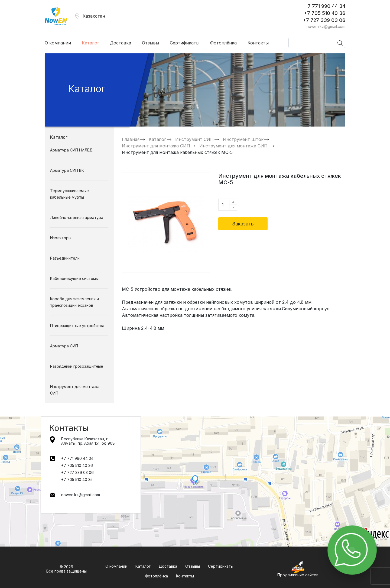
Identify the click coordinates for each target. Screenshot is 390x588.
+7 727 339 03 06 (324, 20)
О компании (58, 43)
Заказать (243, 224)
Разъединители (65, 258)
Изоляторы (61, 238)
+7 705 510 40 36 (325, 13)
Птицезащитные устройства (77, 326)
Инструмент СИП (194, 139)
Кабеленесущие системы (74, 278)
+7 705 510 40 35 (77, 479)
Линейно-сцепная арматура (77, 217)
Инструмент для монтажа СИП (156, 146)
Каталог (90, 43)
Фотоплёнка (223, 43)
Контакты (258, 43)
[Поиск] (317, 43)
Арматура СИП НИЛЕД (71, 150)
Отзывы (150, 43)
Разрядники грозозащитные (77, 366)
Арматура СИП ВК (67, 170)
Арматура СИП (64, 346)
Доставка (121, 43)
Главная (131, 139)
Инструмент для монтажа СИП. (234, 146)
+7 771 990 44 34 (325, 6)
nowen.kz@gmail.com (326, 27)
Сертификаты (185, 43)
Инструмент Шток (243, 139)
